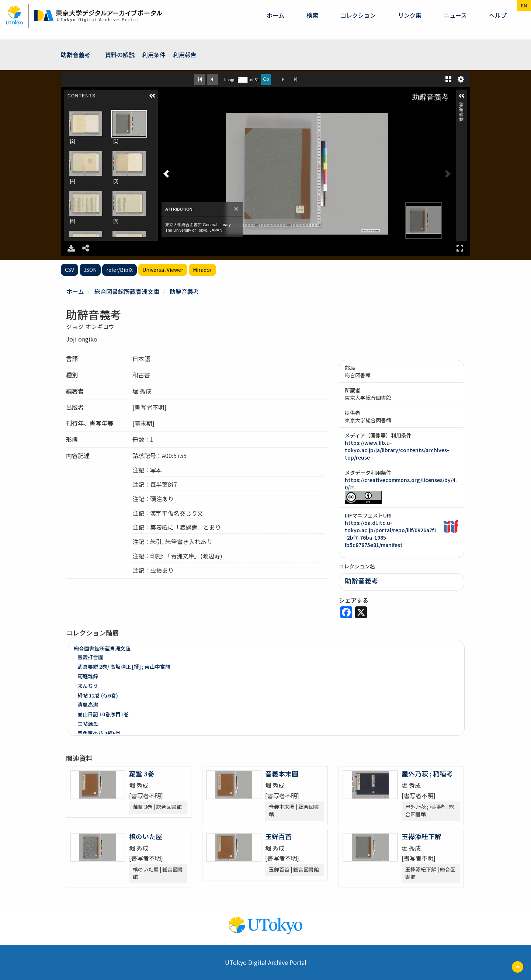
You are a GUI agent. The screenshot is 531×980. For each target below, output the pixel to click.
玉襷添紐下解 (421, 836)
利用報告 (185, 55)
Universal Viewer (163, 270)
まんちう (88, 686)
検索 (312, 15)
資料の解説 (120, 55)
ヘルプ (498, 15)
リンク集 (410, 15)
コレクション (358, 15)
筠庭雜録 (88, 676)
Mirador (202, 270)
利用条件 (154, 55)
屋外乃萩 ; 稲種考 (427, 773)
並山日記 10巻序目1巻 (103, 714)
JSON (90, 270)
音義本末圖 (282, 773)
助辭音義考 (76, 55)
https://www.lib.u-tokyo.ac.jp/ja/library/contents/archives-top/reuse (397, 450)
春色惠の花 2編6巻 (99, 733)
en (524, 5)
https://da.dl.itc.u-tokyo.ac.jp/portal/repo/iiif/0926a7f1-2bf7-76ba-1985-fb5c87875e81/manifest (391, 534)
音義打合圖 (90, 657)
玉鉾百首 (278, 836)
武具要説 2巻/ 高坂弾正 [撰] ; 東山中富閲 (124, 666)
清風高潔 (88, 704)
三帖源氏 (88, 724)
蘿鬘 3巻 (142, 773)
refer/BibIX (119, 270)
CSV (70, 270)
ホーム (275, 15)
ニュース (455, 15)
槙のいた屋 (146, 836)
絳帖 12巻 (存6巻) (98, 695)
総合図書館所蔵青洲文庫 (127, 291)
